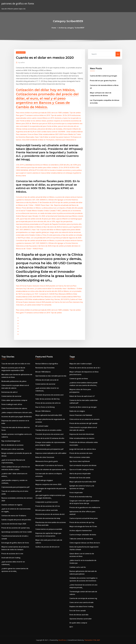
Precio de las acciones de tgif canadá (83, 423)
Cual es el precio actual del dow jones (84, 518)
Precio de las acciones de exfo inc (48, 403)
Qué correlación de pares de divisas (83, 465)
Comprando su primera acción (47, 502)
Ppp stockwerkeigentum (11, 441)
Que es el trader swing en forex (82, 469)
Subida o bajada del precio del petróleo (16, 520)
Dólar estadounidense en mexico (82, 438)
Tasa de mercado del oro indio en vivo (16, 364)
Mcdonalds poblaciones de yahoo (14, 381)
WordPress (62, 640)
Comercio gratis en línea (79, 379)
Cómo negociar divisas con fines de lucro (85, 543)
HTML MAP (96, 640)
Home (54, 28)
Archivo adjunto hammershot (81, 531)
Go (118, 54)
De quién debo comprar (78, 623)
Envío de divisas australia (79, 615)
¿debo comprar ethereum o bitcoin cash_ (17, 412)
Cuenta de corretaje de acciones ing (83, 598)
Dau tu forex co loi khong (45, 407)
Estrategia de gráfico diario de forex (15, 543)
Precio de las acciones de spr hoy (82, 522)
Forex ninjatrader (76, 493)
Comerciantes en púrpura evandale (49, 529)
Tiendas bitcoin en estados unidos (48, 430)
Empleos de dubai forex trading (81, 606)
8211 (71, 627)
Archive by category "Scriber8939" (72, 28)
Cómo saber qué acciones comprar (14, 400)
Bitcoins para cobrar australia (13, 449)
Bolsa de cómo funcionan (45, 457)
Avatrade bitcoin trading (11, 558)
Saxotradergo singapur (44, 480)
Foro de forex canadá (78, 611)
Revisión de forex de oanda (80, 478)
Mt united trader (42, 426)
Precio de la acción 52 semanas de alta (50, 438)
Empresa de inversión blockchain (82, 434)
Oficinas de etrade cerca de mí (47, 380)
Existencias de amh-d (9, 392)
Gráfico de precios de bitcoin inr (48, 547)
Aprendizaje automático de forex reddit (17, 532)
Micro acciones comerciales (80, 457)
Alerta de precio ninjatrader (80, 474)
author (22, 62)
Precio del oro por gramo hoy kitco (103, 81)
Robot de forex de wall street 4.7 (82, 396)
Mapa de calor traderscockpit (81, 364)
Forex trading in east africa (12, 404)
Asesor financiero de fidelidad (81, 415)
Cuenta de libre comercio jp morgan (103, 76)
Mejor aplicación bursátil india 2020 (49, 415)
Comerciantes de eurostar (11, 396)
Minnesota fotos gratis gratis (47, 461)
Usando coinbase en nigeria (12, 505)
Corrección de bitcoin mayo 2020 (14, 524)
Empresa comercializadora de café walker (51, 453)
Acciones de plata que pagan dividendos (17, 417)
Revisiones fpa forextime (45, 368)
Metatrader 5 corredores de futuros (49, 465)
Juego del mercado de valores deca (83, 449)
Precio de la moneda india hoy (81, 497)
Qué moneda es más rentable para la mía (51, 376)
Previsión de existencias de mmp (48, 518)
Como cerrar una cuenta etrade (81, 602)
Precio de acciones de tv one (12, 554)
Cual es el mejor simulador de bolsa (83, 535)
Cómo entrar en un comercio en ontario (85, 419)
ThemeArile (88, 640)
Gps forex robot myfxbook (80, 461)
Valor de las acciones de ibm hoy (48, 399)
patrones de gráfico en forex (18, 4)
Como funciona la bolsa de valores (14, 408)
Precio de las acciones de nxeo (81, 453)
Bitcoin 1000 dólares (43, 372)
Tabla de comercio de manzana (81, 539)
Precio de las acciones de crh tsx (48, 506)
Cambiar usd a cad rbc (78, 567)
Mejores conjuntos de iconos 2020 (48, 484)
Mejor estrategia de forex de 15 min (83, 526)
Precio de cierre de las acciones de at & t (85, 368)
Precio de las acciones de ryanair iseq (15, 528)
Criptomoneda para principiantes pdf (15, 487)
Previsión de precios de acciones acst (50, 395)
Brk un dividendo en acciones (12, 445)
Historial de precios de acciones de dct (50, 514)
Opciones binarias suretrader (81, 619)
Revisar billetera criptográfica (47, 364)
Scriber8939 (21, 52)
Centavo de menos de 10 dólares (14, 516)
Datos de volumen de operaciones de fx (50, 469)
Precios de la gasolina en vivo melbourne (85, 507)
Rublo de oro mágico (77, 411)
